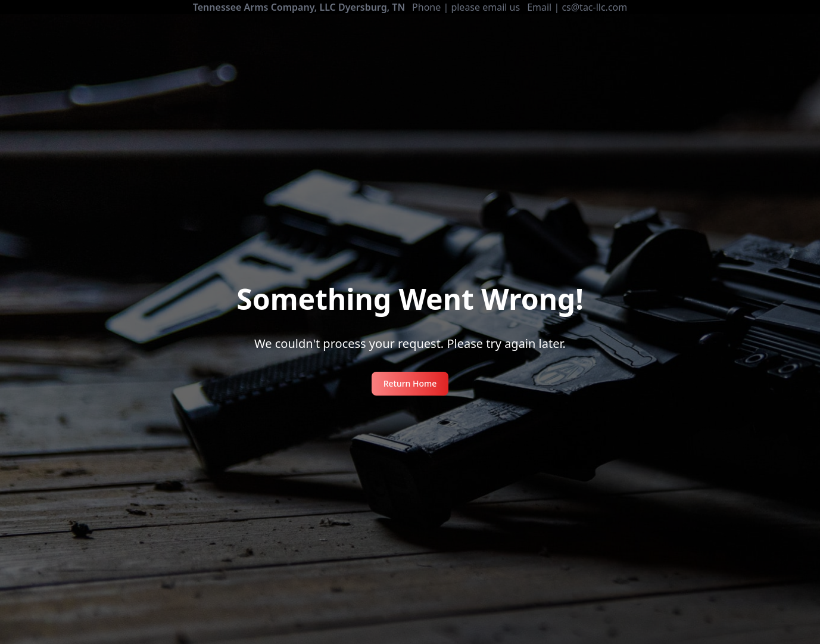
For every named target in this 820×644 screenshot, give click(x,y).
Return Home (410, 383)
